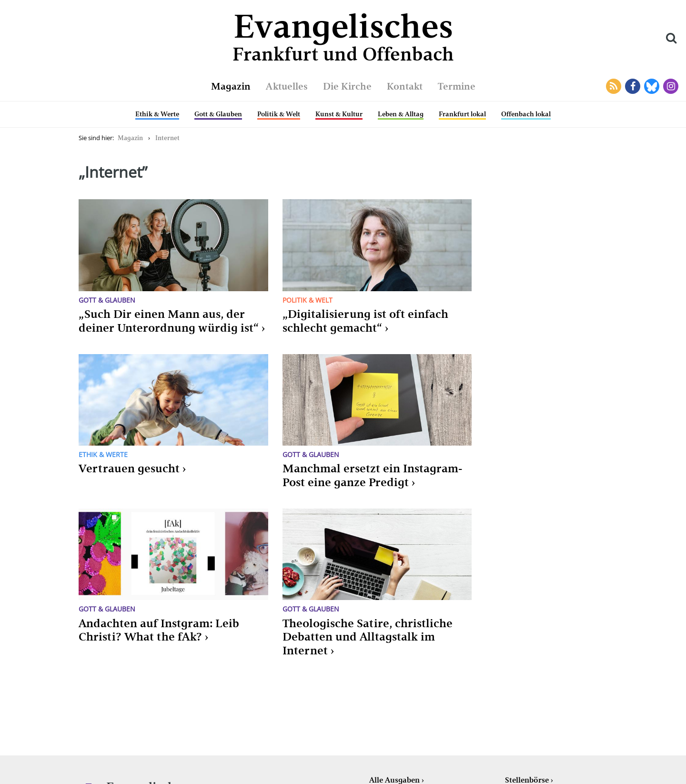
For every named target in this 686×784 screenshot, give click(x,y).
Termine (457, 86)
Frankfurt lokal (462, 114)
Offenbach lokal (526, 114)
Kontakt (405, 86)
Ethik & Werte (157, 114)
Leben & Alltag (401, 114)
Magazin (231, 86)
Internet (167, 138)
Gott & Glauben (218, 114)
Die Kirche (347, 86)
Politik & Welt (279, 114)
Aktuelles (287, 86)
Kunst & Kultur (339, 114)
